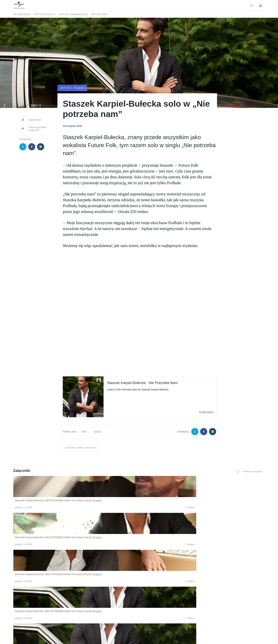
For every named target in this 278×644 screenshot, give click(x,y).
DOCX (98, 431)
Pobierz (67, 508)
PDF (84, 431)
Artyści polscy (45, 14)
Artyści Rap (99, 14)
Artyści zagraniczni (73, 14)
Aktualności (22, 14)
